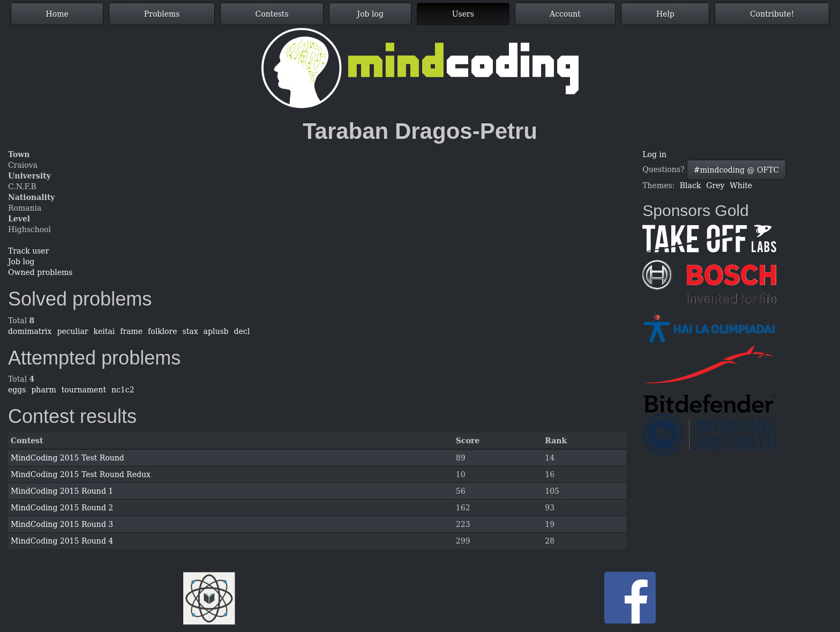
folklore (162, 331)
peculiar (72, 331)
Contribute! (772, 14)
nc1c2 (123, 390)
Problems (162, 14)
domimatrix (30, 331)
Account (565, 14)
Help (665, 14)
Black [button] (690, 185)
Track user (28, 251)
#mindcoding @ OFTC (736, 170)
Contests (272, 14)
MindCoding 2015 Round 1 (62, 491)
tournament (84, 390)
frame (131, 331)
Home (57, 14)
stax (190, 331)
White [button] (741, 185)
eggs (17, 390)
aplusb (216, 331)
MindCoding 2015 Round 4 (62, 541)
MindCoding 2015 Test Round (67, 458)
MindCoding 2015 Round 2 (62, 508)
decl (242, 331)
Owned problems (40, 272)
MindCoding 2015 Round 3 (62, 524)
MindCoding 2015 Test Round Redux (81, 474)
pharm (43, 390)
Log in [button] (654, 154)
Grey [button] (715, 185)
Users (463, 14)
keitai (104, 331)
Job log (370, 14)
